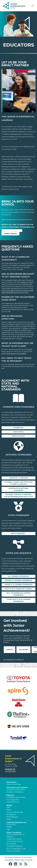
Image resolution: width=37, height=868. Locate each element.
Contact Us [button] (10, 769)
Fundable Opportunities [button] (16, 797)
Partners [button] (10, 795)
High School (19, 432)
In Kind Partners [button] (13, 802)
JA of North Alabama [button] (15, 846)
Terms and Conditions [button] (13, 857)
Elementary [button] (11, 825)
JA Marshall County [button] (14, 839)
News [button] (9, 819)
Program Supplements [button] (16, 790)
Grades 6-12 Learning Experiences (19, 585)
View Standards (18, 533)
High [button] (8, 829)
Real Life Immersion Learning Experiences (18, 594)
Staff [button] (8, 807)
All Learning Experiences (18, 576)
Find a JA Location (13, 851)
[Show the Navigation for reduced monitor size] (33, 6)
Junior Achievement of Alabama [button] (15, 835)
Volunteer (23, 650)
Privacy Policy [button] (27, 857)
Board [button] (9, 810)
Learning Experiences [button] (16, 822)
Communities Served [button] (15, 812)
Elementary (19, 428)
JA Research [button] (11, 815)
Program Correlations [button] (15, 792)
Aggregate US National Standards (19, 489)
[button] (11, 864)
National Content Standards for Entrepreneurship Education (19, 496)
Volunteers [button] (11, 782)
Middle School (19, 436)
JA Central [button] (29, 860)
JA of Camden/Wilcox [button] (15, 841)
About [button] (9, 805)
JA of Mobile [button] (11, 844)
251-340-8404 (10, 771)
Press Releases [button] (12, 817)
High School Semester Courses (18, 589)
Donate (10, 650)
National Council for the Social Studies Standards (19, 483)
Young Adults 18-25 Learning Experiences (18, 600)
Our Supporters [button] (13, 800)
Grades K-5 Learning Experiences (18, 580)
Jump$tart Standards (19, 478)
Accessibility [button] (9, 860)
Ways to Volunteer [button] (14, 784)
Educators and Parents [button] (17, 788)
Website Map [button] (19, 860)
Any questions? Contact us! (13, 659)
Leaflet (15, 667)
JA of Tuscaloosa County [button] (16, 849)
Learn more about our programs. (14, 354)
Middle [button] (9, 827)
